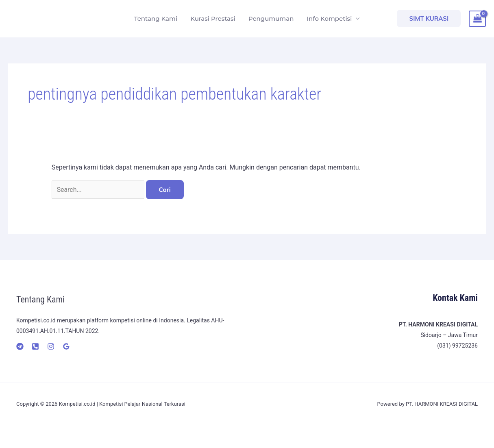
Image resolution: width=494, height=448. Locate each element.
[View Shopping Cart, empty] (477, 19)
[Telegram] (20, 346)
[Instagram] (51, 346)
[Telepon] (35, 346)
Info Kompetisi (329, 18)
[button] (429, 18)
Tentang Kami (156, 18)
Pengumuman (271, 18)
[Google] (66, 346)
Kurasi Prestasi (213, 18)
